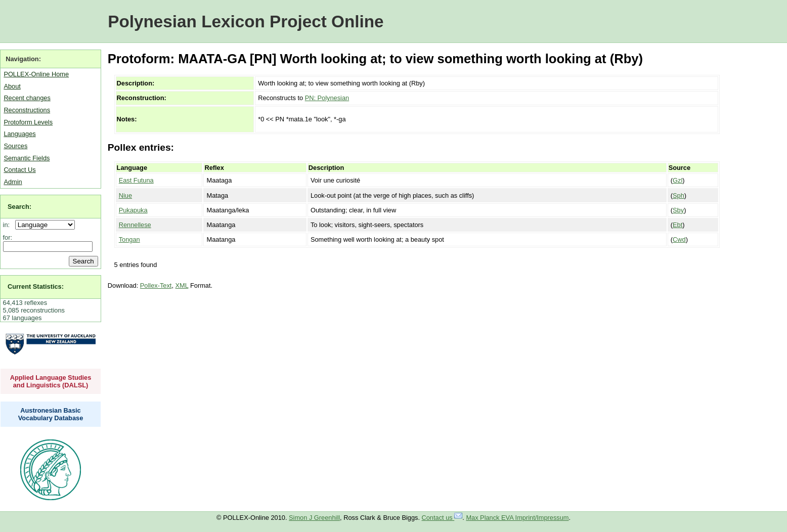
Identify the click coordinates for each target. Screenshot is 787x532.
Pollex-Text (156, 285)
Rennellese (135, 225)
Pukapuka (133, 210)
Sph (679, 195)
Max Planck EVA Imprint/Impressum (517, 518)
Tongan (129, 239)
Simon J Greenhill (314, 518)
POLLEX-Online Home (36, 74)
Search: (19, 207)
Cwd (679, 239)
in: (8, 225)
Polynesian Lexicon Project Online (246, 21)
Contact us (442, 518)
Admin (13, 182)
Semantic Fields (27, 158)
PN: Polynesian (327, 98)
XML (182, 285)
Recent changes (27, 98)
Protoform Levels (28, 122)
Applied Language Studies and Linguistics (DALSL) (51, 381)
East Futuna (136, 180)
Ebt (677, 225)
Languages (19, 134)
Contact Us (19, 170)
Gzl (677, 180)
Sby (678, 210)
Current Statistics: (36, 286)
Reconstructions (27, 110)
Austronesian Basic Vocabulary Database (51, 414)
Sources (15, 146)
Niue (125, 195)
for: (8, 237)
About (12, 86)
